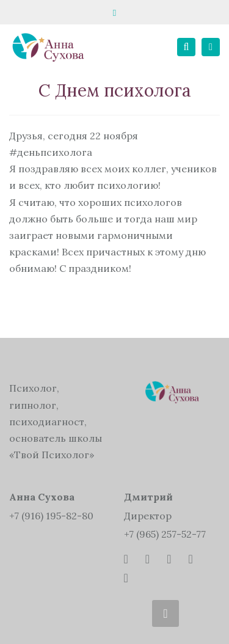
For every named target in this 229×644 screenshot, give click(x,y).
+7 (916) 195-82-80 (51, 516)
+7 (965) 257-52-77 (165, 534)
